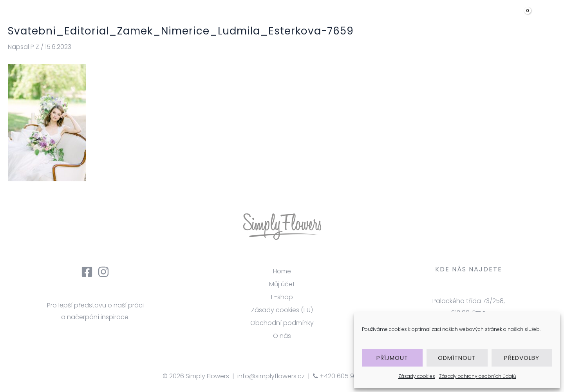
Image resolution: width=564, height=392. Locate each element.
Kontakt (481, 17)
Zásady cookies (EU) (282, 310)
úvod (276, 17)
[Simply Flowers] (65, 17)
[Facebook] (87, 272)
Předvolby (522, 358)
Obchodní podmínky (282, 323)
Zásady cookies (417, 376)
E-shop (282, 297)
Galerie (392, 17)
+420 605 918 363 (343, 376)
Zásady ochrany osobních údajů (478, 376)
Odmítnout (457, 358)
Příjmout (392, 358)
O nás (312, 17)
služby (351, 17)
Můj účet (282, 284)
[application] (448, 18)
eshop (436, 17)
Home (282, 271)
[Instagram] (103, 272)
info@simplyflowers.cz (271, 376)
